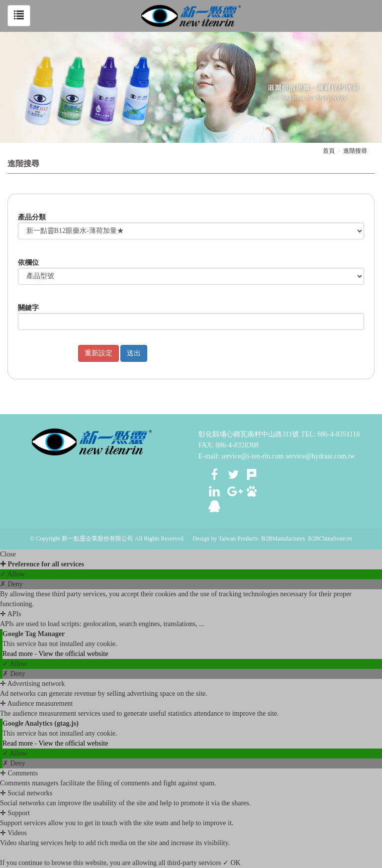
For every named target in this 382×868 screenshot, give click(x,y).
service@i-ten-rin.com (253, 456)
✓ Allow (12, 574)
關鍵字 (28, 308)
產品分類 (32, 217)
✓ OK (232, 863)
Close (8, 554)
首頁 (329, 151)
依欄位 (28, 263)
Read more (19, 654)
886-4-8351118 (338, 434)
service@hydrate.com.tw (320, 456)
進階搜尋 (355, 151)
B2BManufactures (283, 539)
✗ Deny (11, 584)
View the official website (73, 654)
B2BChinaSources (330, 539)
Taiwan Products (238, 539)
